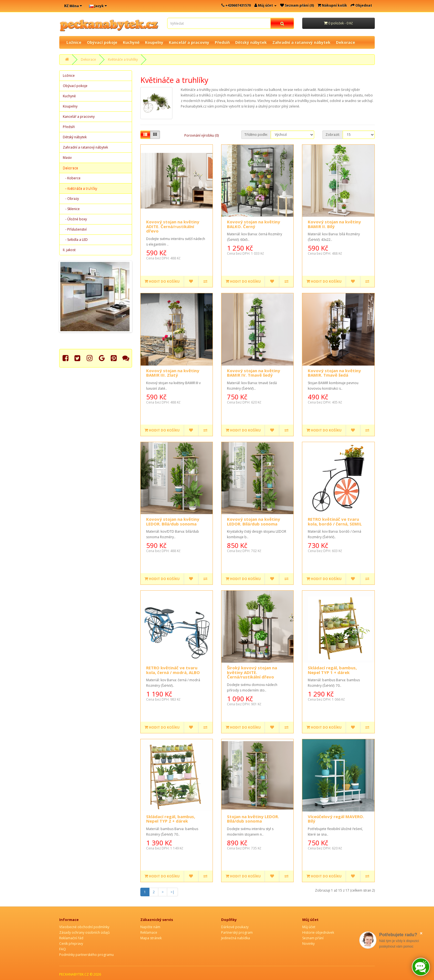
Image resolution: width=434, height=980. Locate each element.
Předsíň (222, 42)
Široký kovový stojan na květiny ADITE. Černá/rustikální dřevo (252, 672)
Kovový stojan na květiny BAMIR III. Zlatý (173, 373)
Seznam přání (313, 938)
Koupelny (154, 42)
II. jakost (69, 250)
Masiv (67, 158)
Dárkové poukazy (235, 927)
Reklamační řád (71, 938)
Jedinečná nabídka (236, 938)
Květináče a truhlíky (123, 59)
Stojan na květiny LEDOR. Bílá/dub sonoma (253, 819)
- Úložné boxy (75, 219)
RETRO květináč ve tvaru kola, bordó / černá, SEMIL (335, 521)
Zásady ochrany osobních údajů (84, 932)
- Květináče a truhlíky (80, 188)
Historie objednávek (318, 932)
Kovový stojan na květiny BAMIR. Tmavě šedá (334, 373)
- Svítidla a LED (75, 240)
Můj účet (309, 927)
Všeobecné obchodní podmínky (84, 927)
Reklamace (149, 932)
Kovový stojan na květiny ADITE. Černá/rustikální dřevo (173, 226)
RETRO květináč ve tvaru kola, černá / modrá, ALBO (173, 670)
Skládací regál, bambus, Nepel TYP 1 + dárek (332, 670)
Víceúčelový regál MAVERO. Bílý (336, 819)
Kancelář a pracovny (189, 42)
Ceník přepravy (71, 944)
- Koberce (72, 178)
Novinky (308, 944)
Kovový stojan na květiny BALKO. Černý (254, 224)
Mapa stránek (151, 938)
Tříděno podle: (256, 135)
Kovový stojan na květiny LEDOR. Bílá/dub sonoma (173, 521)
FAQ (63, 949)
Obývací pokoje (102, 42)
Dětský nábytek (251, 42)
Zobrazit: (333, 135)
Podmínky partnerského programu (86, 955)
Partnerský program (237, 932)
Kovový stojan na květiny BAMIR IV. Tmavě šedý (254, 373)
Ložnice (74, 42)
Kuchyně (131, 42)
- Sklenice (71, 209)
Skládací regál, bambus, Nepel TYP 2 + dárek (171, 819)
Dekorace (346, 42)
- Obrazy (71, 199)
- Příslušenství (75, 229)
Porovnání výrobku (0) (201, 135)
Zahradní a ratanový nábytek (301, 42)
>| (172, 892)
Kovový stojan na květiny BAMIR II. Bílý (334, 224)
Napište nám (150, 927)
